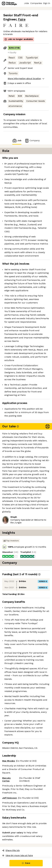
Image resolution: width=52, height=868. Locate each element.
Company (32, 141)
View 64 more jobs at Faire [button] (18, 855)
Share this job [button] (11, 850)
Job (17, 141)
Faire (22, 19)
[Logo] (9, 3)
